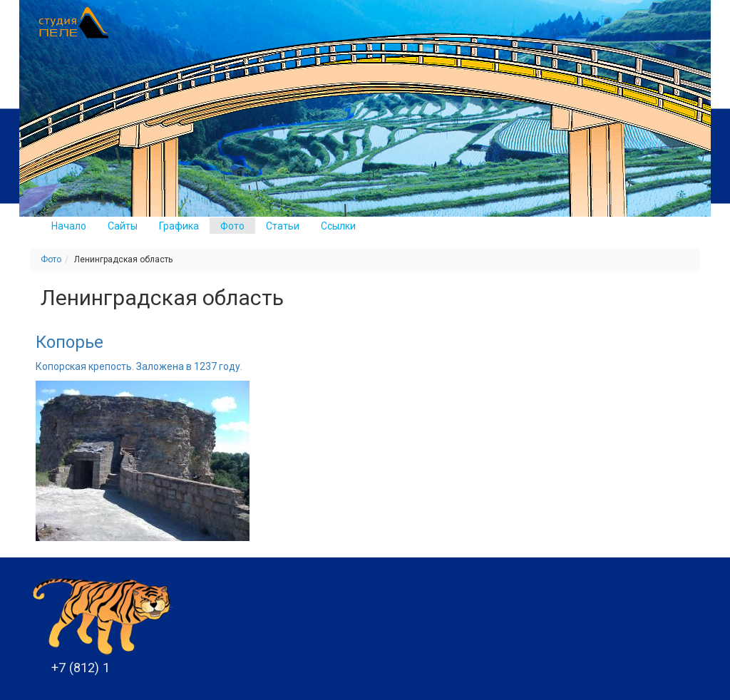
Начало (69, 226)
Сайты (123, 226)
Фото (232, 226)
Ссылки (338, 226)
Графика (179, 226)
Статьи (283, 226)
